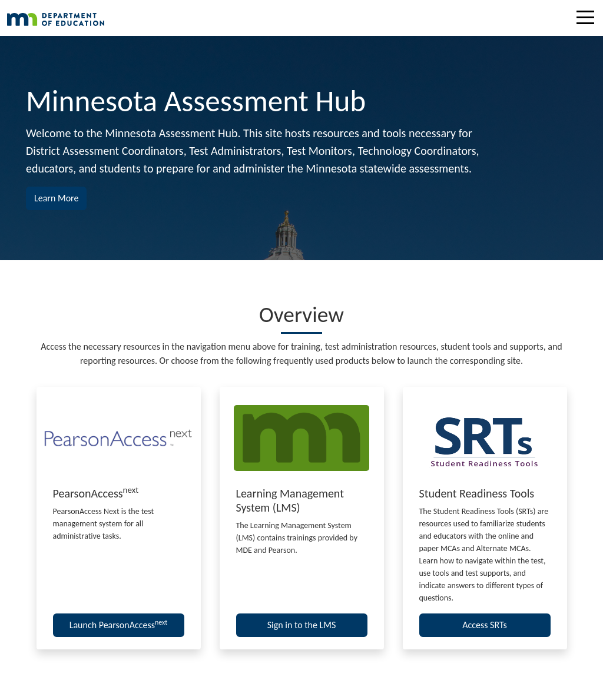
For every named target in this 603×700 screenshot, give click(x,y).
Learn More (60, 197)
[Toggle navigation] (588, 19)
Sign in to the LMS (302, 625)
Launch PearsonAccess (119, 624)
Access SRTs (485, 625)
